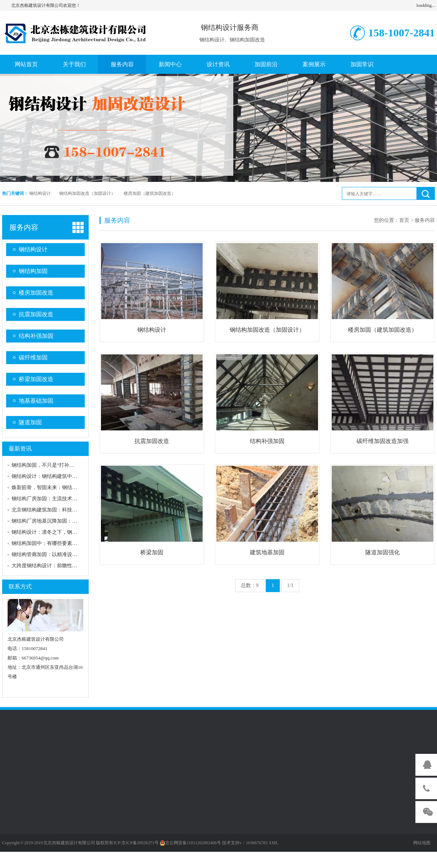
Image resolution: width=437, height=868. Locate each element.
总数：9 (250, 585)
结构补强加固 (36, 336)
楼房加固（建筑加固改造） (150, 193)
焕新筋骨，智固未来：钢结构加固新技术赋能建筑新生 (72, 487)
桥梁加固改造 (36, 379)
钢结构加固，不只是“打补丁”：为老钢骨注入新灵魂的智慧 (77, 465)
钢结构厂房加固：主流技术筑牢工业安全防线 (62, 499)
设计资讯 (218, 64)
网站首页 (26, 64)
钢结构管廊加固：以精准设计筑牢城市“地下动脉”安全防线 (77, 554)
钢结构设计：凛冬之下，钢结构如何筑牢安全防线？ (70, 532)
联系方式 (20, 587)
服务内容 (122, 64)
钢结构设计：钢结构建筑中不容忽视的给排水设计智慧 (72, 476)
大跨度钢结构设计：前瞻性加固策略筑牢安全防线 (67, 566)
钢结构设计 (40, 193)
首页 (404, 220)
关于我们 (74, 64)
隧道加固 (30, 422)
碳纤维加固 (33, 357)
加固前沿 (266, 64)
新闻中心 (170, 64)
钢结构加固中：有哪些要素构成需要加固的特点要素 (70, 543)
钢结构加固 (33, 271)
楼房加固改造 (36, 293)
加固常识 (362, 64)
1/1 (290, 585)
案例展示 (314, 64)
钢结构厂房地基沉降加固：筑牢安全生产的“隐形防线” (72, 521)
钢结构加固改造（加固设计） (87, 193)
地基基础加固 (36, 401)
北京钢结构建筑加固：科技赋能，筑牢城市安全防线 (70, 510)
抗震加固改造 (36, 314)
